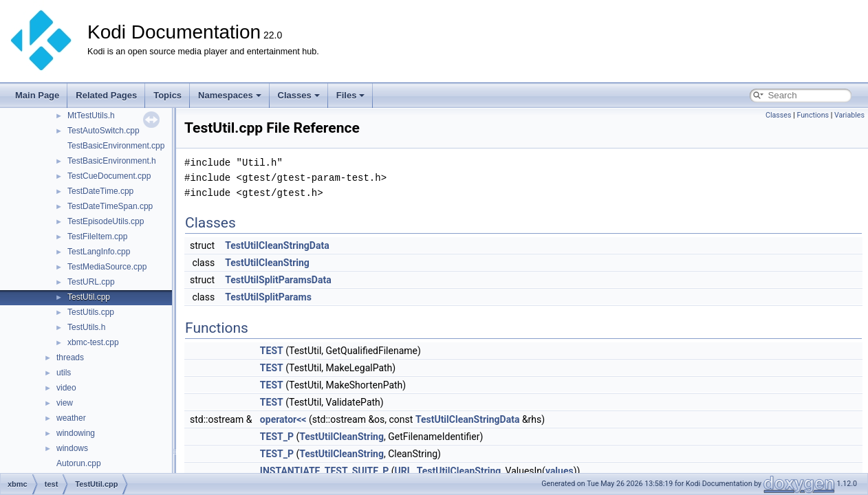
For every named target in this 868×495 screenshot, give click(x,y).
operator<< (283, 419)
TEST (272, 351)
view (65, 403)
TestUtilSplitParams (268, 297)
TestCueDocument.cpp (109, 176)
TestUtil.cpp (89, 297)
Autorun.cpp (79, 463)
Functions (813, 115)
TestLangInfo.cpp (99, 252)
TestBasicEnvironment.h (112, 161)
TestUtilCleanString (267, 263)
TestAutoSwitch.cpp (104, 131)
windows (72, 448)
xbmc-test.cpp (93, 342)
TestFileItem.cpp (97, 236)
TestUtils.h (86, 327)
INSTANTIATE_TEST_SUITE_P (324, 471)
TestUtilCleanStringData (277, 245)
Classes (299, 95)
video (66, 388)
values (560, 471)
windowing (76, 433)
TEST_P (277, 437)
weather (71, 418)
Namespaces (230, 95)
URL (404, 471)
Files (351, 95)
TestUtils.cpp (91, 312)
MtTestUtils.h (91, 115)
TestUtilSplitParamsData (278, 280)
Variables (849, 115)
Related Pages (106, 95)
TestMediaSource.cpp (107, 267)
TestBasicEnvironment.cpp (116, 146)
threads (70, 357)
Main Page (37, 95)
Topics (167, 95)
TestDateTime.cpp (100, 191)
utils (64, 373)
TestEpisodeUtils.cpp (106, 221)
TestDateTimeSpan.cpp (110, 206)
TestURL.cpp (91, 282)
